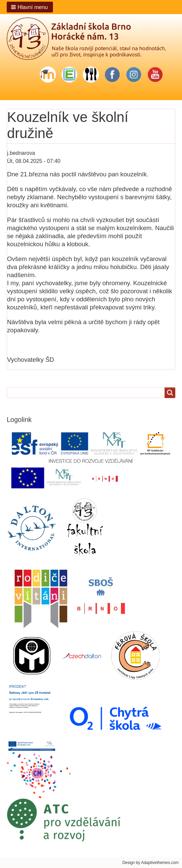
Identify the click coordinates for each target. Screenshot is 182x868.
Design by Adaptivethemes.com (150, 863)
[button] (30, 7)
